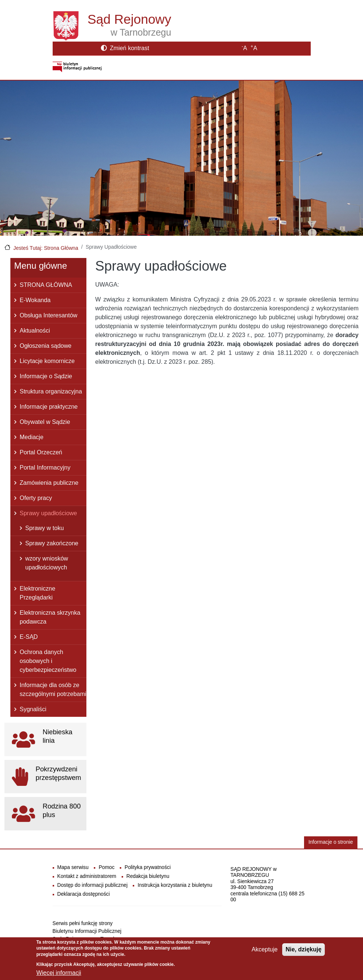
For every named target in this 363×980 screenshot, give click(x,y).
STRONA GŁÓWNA (46, 285)
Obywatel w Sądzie (45, 422)
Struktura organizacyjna (51, 391)
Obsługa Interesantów (49, 315)
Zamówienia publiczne (49, 483)
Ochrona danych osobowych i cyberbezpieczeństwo (48, 661)
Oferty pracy (36, 498)
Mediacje (32, 437)
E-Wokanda (35, 300)
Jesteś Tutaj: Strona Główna (46, 248)
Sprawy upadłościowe (48, 513)
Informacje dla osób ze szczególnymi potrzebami (53, 690)
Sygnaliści (33, 709)
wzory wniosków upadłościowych (47, 563)
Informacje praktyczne (49, 407)
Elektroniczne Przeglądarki (37, 593)
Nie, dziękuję (303, 953)
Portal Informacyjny (45, 468)
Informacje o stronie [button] (331, 842)
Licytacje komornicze (47, 361)
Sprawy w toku (44, 528)
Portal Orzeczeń (41, 452)
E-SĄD (29, 637)
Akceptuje (264, 953)
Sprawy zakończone (52, 543)
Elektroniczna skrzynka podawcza (50, 617)
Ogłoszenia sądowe (46, 346)
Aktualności (35, 331)
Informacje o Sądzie (46, 376)
